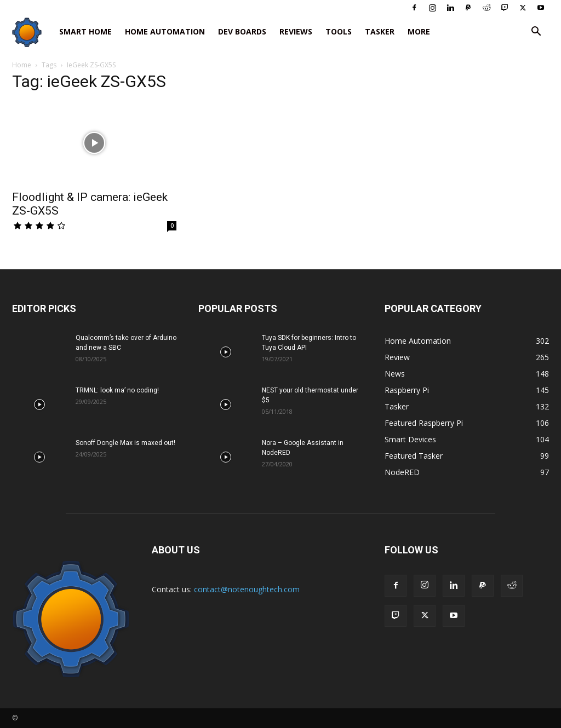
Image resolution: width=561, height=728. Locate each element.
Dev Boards (242, 31)
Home (22, 65)
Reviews (296, 31)
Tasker (380, 31)
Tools (339, 31)
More (419, 31)
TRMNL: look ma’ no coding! (117, 390)
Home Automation (165, 31)
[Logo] (32, 32)
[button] (536, 33)
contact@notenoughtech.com (247, 589)
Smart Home (85, 31)
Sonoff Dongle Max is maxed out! (125, 443)
